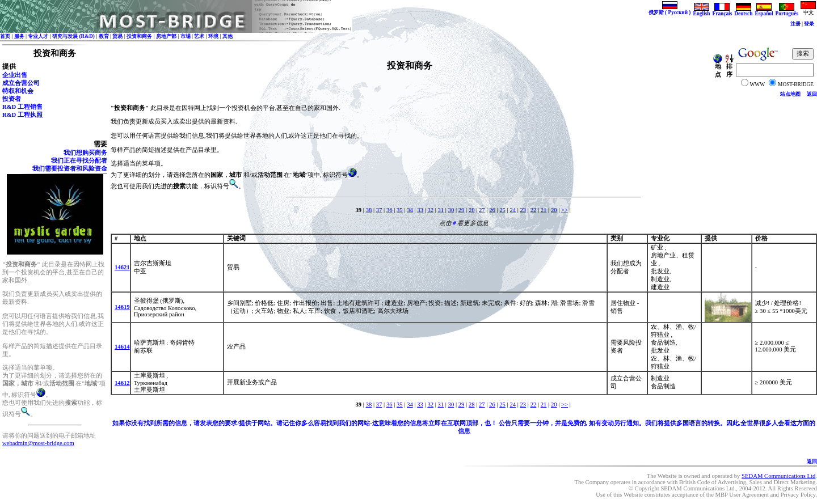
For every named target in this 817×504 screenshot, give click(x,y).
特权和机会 (18, 91)
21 (544, 210)
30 (451, 210)
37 (379, 210)
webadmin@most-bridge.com (38, 443)
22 (534, 210)
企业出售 (15, 75)
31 (441, 210)
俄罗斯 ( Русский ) (670, 10)
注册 (795, 24)
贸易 (117, 36)
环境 (213, 36)
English (701, 11)
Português (787, 11)
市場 (186, 36)
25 (502, 210)
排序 (729, 68)
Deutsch (743, 11)
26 (492, 210)
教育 (104, 36)
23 (523, 210)
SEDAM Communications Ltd (778, 476)
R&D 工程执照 (22, 115)
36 (389, 210)
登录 (809, 24)
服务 (19, 36)
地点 (718, 68)
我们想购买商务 (85, 153)
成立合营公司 (21, 83)
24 (513, 210)
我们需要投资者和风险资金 (70, 169)
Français (723, 11)
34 (410, 210)
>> (565, 210)
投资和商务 (139, 36)
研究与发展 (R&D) (73, 36)
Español (764, 11)
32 (430, 210)
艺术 (199, 36)
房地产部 (166, 36)
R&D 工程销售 (22, 107)
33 (420, 210)
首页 (5, 36)
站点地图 (790, 94)
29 (462, 210)
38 (369, 210)
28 (472, 210)
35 (400, 210)
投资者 (12, 99)
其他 (228, 36)
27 (482, 210)
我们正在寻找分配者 (79, 161)
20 (554, 210)
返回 (812, 94)
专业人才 (38, 36)
